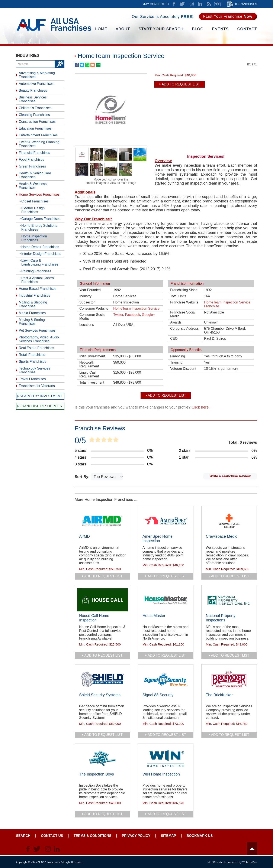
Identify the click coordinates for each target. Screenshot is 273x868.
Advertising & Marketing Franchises (37, 75)
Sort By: (83, 477)
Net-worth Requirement (89, 364)
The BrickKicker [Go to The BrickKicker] (219, 695)
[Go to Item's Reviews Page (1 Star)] (218, 458)
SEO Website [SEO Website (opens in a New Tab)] (215, 862)
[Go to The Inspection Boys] (102, 758)
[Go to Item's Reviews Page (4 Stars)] (114, 458)
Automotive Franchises (36, 84)
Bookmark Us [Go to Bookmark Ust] (200, 836)
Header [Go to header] (252, 849)
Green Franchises (32, 166)
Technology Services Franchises (34, 370)
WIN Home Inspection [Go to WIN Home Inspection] (161, 774)
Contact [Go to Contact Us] (247, 29)
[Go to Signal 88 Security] (166, 679)
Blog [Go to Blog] (198, 29)
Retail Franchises (32, 355)
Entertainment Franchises (38, 135)
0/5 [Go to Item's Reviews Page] (80, 440)
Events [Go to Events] (220, 29)
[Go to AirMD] (102, 521)
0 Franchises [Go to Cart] (246, 4)
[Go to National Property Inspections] (229, 600)
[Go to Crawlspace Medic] (229, 521)
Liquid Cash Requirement (89, 374)
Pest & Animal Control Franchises (38, 280)
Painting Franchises (36, 271)
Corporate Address (184, 329)
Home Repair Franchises (40, 247)
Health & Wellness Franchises (33, 186)
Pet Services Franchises (37, 330)
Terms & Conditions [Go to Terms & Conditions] (92, 836)
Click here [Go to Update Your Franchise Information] (200, 407)
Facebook (132, 315)
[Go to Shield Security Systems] (102, 679)
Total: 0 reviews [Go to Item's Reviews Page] (243, 442)
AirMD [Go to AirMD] (84, 536)
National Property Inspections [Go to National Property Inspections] (221, 618)
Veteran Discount (183, 369)
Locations (87, 325)
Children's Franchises (35, 108)
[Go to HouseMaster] (166, 600)
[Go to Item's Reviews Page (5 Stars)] (114, 451)
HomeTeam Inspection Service (136, 308)
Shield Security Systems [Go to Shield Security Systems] (100, 695)
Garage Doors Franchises (41, 219)
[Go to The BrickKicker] (229, 679)
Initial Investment (92, 356)
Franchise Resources (41, 406)
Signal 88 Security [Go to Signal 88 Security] (158, 695)
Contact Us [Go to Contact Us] (52, 836)
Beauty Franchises (33, 90)
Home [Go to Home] (101, 29)
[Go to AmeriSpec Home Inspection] (166, 521)
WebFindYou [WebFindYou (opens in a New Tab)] (250, 862)
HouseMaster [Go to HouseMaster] (154, 616)
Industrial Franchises (35, 295)
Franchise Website (184, 302)
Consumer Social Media (92, 317)
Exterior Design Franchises (33, 210)
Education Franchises (35, 128)
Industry (85, 296)
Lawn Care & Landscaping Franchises (40, 262)
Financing (178, 356)
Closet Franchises (35, 201)
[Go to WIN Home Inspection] (166, 758)
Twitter (118, 315)
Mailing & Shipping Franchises (33, 304)
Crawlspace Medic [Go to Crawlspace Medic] (221, 536)
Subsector (87, 302)
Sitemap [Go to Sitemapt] (168, 836)
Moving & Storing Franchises (32, 322)
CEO (174, 339)
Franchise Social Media (183, 314)
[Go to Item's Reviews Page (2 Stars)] (218, 451)
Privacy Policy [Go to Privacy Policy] (136, 836)
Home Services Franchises (39, 194)
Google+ (148, 315)
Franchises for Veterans (37, 386)
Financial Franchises (34, 153)
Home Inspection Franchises (34, 238)
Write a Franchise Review (230, 476)
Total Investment (92, 382)
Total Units (178, 296)
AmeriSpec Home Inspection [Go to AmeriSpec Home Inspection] (158, 539)
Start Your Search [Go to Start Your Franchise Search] (161, 29)
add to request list (103, 576)
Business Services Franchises (33, 99)
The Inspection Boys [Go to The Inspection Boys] (97, 774)
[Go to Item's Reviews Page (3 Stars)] (114, 464)
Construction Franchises (37, 122)
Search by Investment (41, 396)
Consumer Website (94, 308)
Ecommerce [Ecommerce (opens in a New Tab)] (231, 862)
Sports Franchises (33, 362)
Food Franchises (31, 160)
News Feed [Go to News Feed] (209, 4)
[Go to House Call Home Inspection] (102, 600)
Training (176, 362)
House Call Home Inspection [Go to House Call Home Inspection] (94, 618)
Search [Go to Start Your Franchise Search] (23, 836)
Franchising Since (184, 290)
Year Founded (90, 290)
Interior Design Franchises (41, 254)
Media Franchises (32, 313)
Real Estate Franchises (36, 348)
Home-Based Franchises (38, 289)
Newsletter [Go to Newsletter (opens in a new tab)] (217, 4)
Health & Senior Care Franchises (35, 175)
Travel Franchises (32, 379)
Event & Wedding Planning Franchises (39, 144)
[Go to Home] (54, 31)
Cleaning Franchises (34, 115)
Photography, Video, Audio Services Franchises (39, 339)
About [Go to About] (123, 29)
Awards (176, 322)
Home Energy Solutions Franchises (39, 227)
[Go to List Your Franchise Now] (228, 17)
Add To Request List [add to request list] (181, 84)
